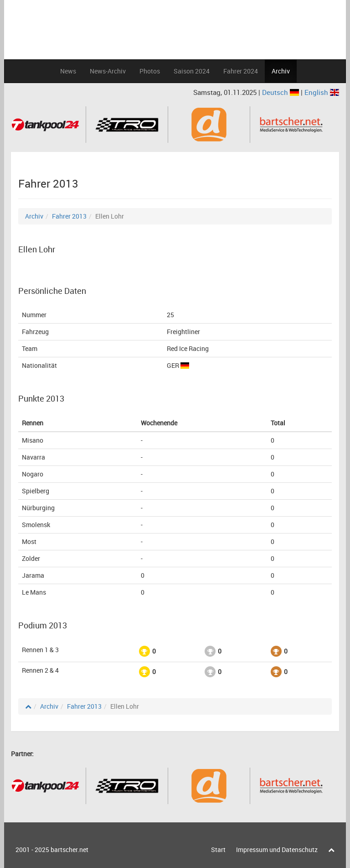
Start (218, 850)
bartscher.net (69, 850)
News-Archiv (108, 71)
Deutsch (281, 92)
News (68, 71)
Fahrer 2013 (69, 216)
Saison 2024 (192, 71)
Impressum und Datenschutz (277, 850)
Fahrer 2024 (241, 71)
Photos (150, 71)
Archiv (281, 71)
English (322, 92)
